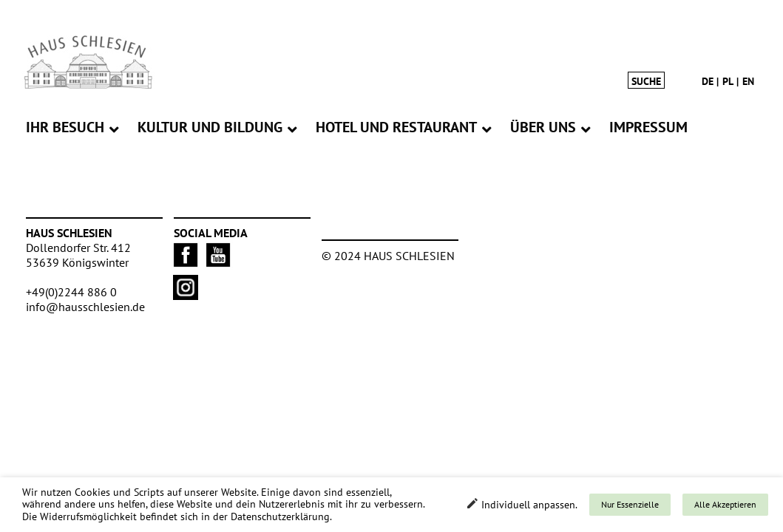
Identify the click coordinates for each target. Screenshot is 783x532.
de (708, 81)
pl (728, 81)
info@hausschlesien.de (85, 307)
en (748, 81)
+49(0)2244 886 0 (71, 292)
